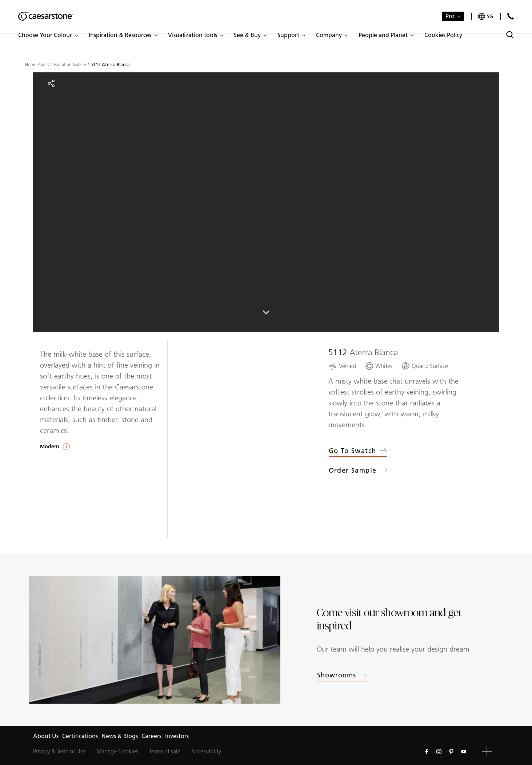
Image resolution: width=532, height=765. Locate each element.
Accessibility (206, 751)
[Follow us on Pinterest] (451, 752)
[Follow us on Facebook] (427, 752)
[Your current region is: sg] (485, 17)
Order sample (358, 472)
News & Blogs (120, 736)
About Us (46, 736)
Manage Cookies (117, 751)
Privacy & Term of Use (59, 751)
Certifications (80, 736)
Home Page (36, 65)
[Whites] (379, 366)
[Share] (51, 83)
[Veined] (342, 366)
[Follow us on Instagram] (439, 752)
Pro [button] (450, 16)
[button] (48, 35)
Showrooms (342, 675)
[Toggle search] (510, 35)
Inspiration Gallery (69, 65)
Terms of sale (165, 751)
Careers (151, 736)
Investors (177, 736)
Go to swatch (358, 451)
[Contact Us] (510, 16)
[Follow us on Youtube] (464, 752)
